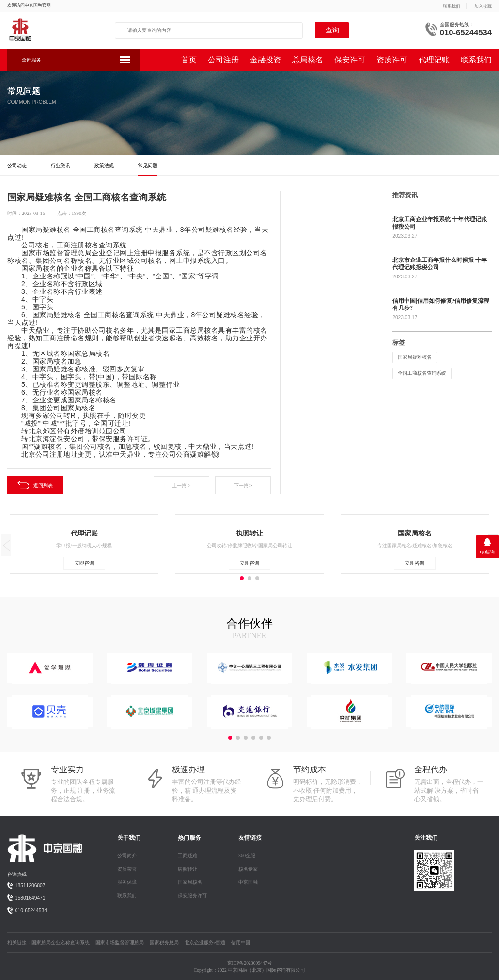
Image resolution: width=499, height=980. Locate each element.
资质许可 (392, 60)
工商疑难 (187, 855)
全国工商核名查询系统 (422, 373)
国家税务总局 (164, 942)
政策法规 (104, 165)
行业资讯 (61, 165)
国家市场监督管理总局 (120, 942)
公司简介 (127, 855)
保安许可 (350, 60)
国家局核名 (190, 882)
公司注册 (223, 60)
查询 (332, 30)
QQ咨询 (488, 552)
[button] (230, 738)
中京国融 (248, 882)
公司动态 (17, 165)
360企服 (247, 855)
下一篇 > (243, 485)
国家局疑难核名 (415, 357)
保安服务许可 (192, 896)
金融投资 (265, 60)
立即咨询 (84, 563)
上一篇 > (181, 485)
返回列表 (35, 485)
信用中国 (241, 942)
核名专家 (248, 869)
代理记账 (434, 60)
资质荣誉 (127, 869)
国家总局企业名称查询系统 (61, 942)
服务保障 (127, 882)
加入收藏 (483, 6)
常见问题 (148, 165)
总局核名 (308, 60)
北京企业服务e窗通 (205, 942)
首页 (189, 60)
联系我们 (452, 6)
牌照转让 (187, 869)
